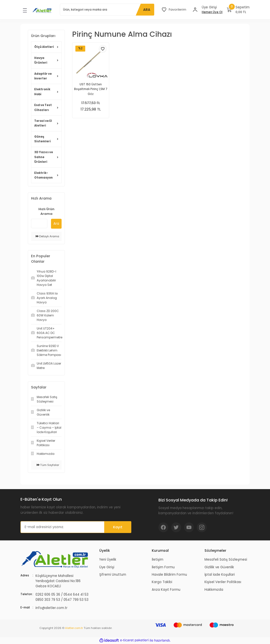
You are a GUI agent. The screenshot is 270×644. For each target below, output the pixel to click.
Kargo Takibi (162, 582)
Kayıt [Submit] (118, 527)
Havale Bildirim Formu (169, 575)
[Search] (107, 10)
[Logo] (42, 10)
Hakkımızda (214, 590)
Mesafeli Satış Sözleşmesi (226, 560)
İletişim (158, 560)
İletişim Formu (163, 567)
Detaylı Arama (47, 236)
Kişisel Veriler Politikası (223, 582)
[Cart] (238, 10)
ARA (146, 10)
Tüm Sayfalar (48, 465)
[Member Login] (195, 10)
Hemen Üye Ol (212, 12)
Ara (56, 224)
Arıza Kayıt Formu (166, 590)
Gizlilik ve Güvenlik (219, 567)
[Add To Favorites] (103, 49)
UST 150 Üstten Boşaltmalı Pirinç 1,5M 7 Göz (91, 89)
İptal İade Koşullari (220, 575)
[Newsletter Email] (76, 527)
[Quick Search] (39, 223)
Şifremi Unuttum (113, 575)
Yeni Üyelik (108, 560)
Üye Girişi (107, 567)
